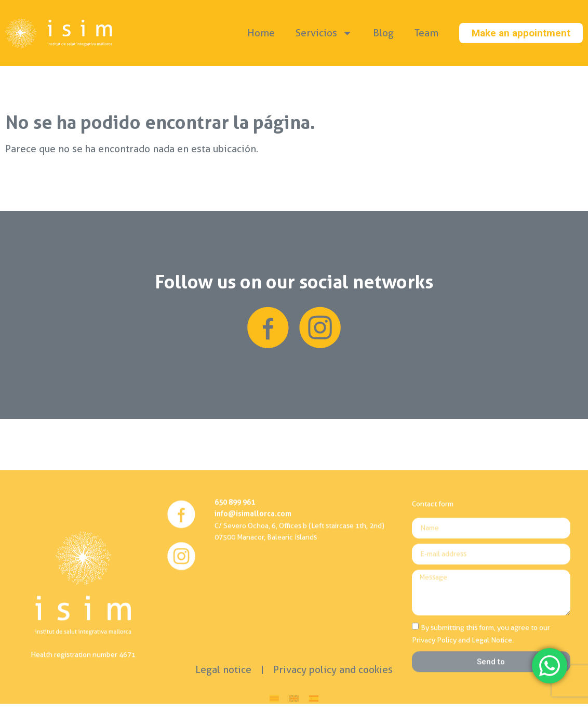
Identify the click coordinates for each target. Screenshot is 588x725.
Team (426, 33)
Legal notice (223, 670)
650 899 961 (235, 616)
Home (261, 33)
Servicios (324, 33)
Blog (383, 33)
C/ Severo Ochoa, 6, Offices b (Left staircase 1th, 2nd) (299, 639)
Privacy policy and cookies (333, 670)
